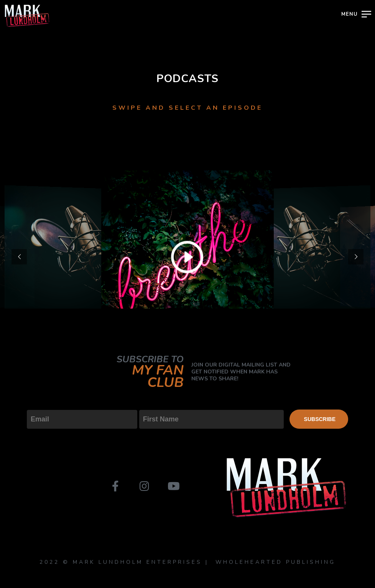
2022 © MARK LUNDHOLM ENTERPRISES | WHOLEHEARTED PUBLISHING (187, 562)
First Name (156, 403)
